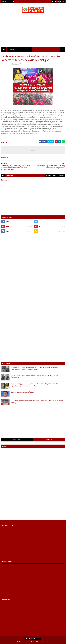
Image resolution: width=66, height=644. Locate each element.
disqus (55, 176)
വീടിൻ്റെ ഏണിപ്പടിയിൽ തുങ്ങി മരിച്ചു (22, 392)
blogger (48, 176)
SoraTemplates (27, 642)
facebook (61, 176)
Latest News (34, 64)
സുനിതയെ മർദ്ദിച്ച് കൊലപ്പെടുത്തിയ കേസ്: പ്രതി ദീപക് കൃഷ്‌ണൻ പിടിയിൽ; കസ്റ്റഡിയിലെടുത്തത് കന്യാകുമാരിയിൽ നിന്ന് (34, 385)
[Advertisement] (33, 251)
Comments (49, 440)
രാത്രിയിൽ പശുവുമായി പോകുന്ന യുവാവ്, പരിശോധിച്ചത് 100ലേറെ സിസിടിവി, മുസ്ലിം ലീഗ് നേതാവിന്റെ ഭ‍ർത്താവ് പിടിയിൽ (35, 368)
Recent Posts (17, 440)
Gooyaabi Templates (44, 642)
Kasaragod (25, 64)
